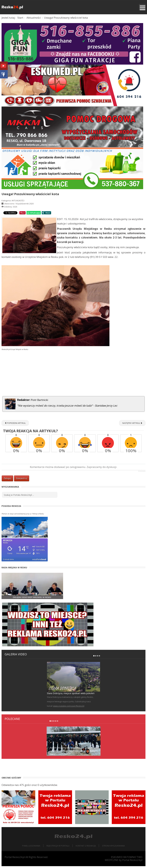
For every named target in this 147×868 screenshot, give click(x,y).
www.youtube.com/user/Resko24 (69, 708)
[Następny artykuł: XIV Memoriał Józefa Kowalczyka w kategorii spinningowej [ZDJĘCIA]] (132, 425)
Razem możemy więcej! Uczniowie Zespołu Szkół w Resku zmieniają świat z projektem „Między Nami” (74, 753)
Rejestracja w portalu (58, 848)
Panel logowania (31, 848)
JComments (142, 473)
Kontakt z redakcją (86, 848)
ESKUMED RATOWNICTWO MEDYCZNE (124, 860)
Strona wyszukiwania (113, 848)
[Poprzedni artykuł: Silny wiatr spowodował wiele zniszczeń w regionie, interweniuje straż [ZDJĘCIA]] (15, 425)
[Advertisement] (73, 376)
